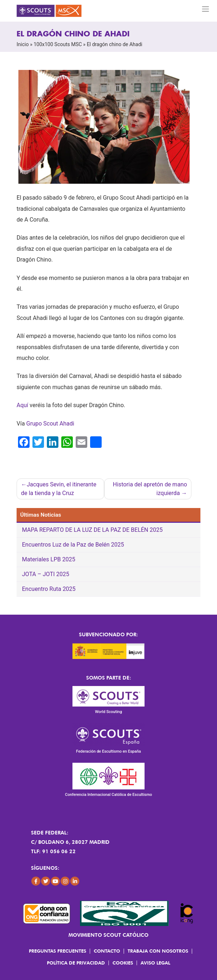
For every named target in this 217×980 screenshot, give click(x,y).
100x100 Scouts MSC (58, 44)
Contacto (107, 951)
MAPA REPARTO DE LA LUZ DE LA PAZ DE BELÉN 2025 (92, 530)
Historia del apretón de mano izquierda (150, 489)
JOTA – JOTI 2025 (46, 574)
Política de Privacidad (76, 963)
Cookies (123, 963)
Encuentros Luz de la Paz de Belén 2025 (73, 545)
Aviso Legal (155, 963)
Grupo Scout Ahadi (50, 424)
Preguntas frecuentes (57, 951)
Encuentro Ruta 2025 (49, 589)
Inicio (23, 44)
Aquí (22, 405)
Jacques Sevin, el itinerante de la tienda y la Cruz (59, 489)
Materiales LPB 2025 (49, 559)
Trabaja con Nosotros (158, 951)
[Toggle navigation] (206, 9)
